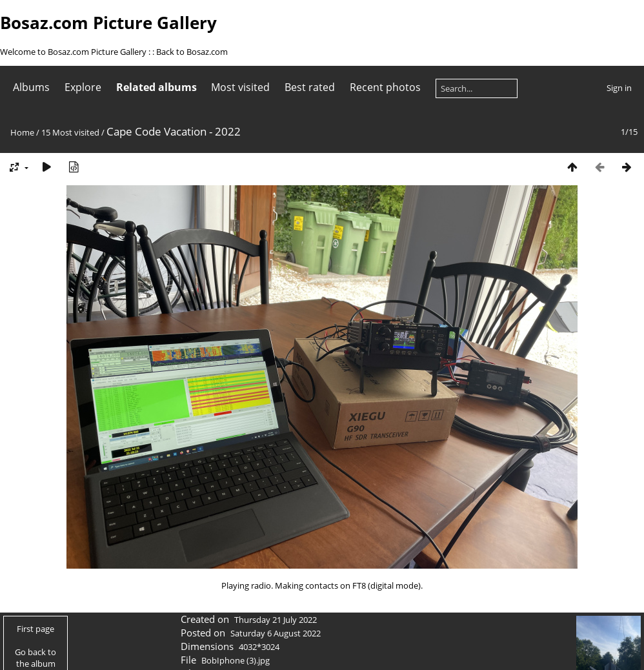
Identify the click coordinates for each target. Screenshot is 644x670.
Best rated (310, 87)
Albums (31, 87)
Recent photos (385, 87)
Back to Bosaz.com (192, 52)
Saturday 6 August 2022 (276, 633)
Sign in (619, 88)
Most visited (240, 87)
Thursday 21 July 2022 (276, 620)
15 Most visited (70, 132)
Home (22, 132)
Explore (83, 87)
